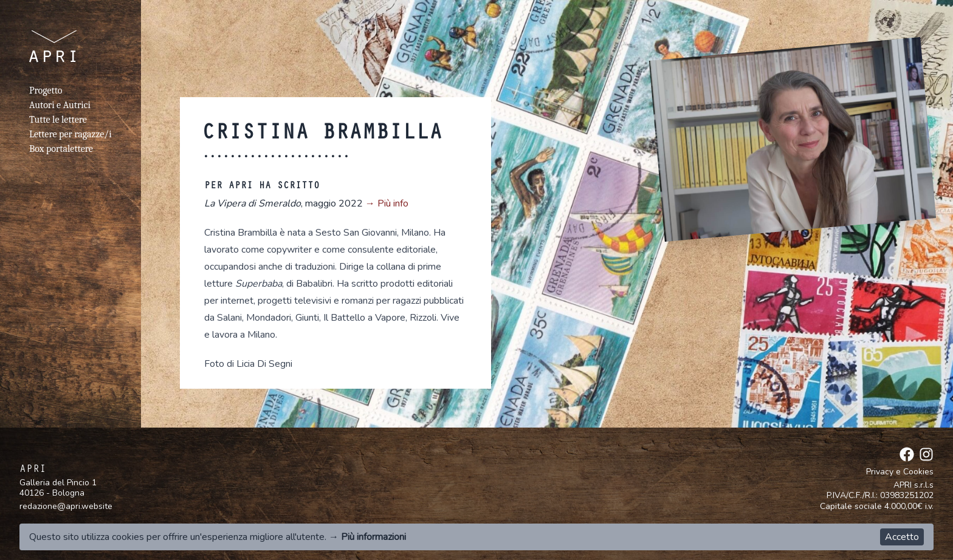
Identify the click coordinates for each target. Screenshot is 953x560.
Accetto (902, 537)
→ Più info (387, 203)
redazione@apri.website (66, 506)
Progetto (46, 90)
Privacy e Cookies (900, 472)
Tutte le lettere (58, 120)
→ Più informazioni (367, 537)
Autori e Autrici (60, 105)
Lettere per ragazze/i (71, 134)
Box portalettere (61, 149)
